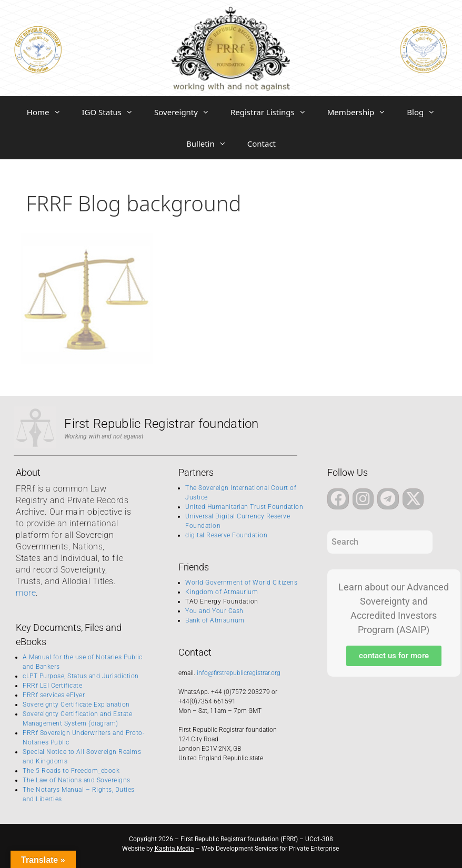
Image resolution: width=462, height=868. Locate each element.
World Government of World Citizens (241, 583)
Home (49, 112)
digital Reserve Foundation (226, 535)
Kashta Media (174, 849)
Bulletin (212, 144)
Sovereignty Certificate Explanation (76, 704)
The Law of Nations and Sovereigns (77, 780)
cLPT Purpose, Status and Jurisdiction (81, 676)
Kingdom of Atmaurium (222, 592)
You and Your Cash (214, 611)
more (26, 593)
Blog (426, 112)
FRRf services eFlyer (54, 695)
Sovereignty (187, 112)
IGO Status (113, 112)
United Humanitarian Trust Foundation (244, 507)
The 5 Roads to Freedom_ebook (71, 771)
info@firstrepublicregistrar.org (239, 673)
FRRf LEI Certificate (52, 686)
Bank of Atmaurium (215, 620)
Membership (362, 112)
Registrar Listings (274, 112)
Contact (262, 144)
